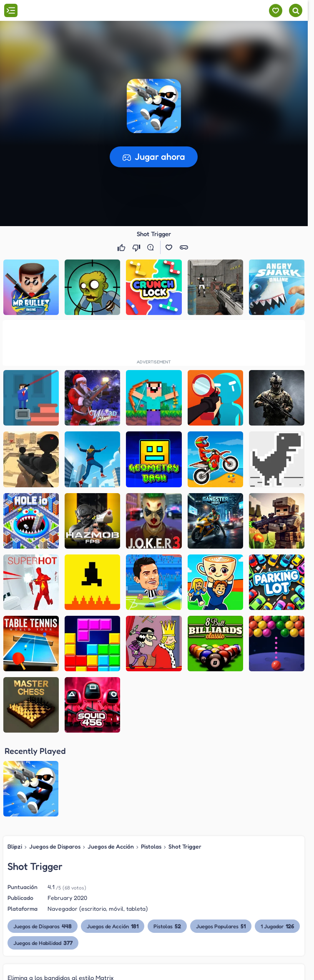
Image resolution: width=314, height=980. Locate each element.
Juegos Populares (221, 926)
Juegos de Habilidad (43, 943)
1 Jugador (277, 926)
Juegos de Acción (111, 846)
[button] (154, 106)
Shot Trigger (185, 846)
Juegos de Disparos (55, 846)
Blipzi (15, 846)
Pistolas (151, 846)
